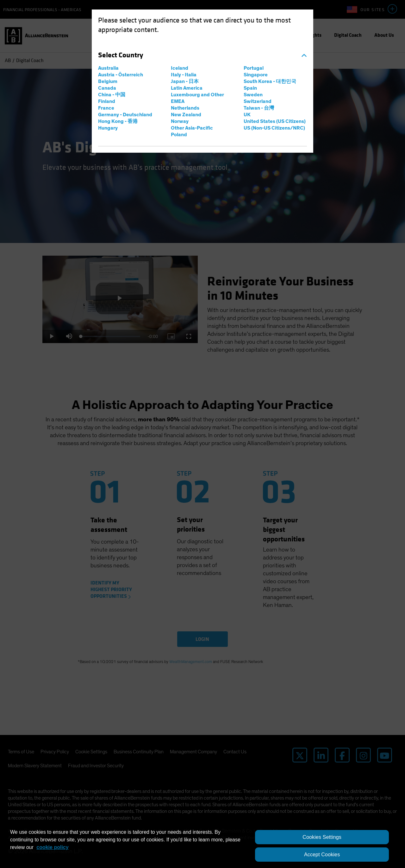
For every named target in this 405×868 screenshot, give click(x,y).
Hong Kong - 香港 (118, 121)
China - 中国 (112, 95)
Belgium (108, 81)
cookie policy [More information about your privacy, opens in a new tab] (52, 847)
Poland (179, 135)
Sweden (253, 95)
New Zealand (186, 115)
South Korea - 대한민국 (270, 81)
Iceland (180, 68)
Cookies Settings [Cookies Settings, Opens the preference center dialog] (322, 837)
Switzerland (258, 101)
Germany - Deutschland (125, 115)
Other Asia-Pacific (192, 128)
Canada (107, 88)
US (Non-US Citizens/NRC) (274, 128)
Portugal (254, 68)
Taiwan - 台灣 (259, 108)
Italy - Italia (184, 75)
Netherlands (185, 108)
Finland (107, 101)
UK (247, 115)
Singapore (256, 75)
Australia (108, 68)
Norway (180, 121)
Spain (250, 88)
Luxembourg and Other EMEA (197, 98)
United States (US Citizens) (275, 121)
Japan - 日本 (185, 81)
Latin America (187, 88)
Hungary (108, 128)
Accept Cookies (322, 855)
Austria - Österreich (121, 75)
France (106, 108)
